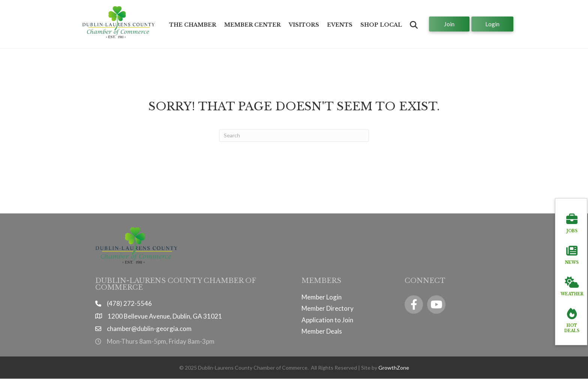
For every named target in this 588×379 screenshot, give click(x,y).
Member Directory (328, 308)
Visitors (304, 25)
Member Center (253, 25)
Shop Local (381, 25)
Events (340, 25)
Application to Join (327, 320)
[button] (414, 25)
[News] (572, 253)
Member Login (322, 297)
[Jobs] (572, 222)
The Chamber (193, 25)
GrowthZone (394, 368)
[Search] (294, 135)
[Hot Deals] (572, 319)
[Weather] (572, 285)
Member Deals (322, 331)
